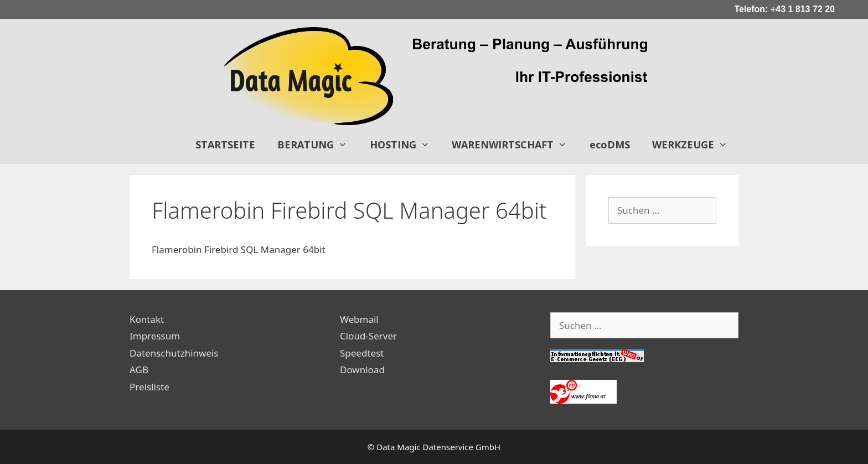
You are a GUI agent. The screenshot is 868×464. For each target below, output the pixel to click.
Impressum (155, 336)
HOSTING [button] (405, 145)
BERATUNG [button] (318, 145)
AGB (139, 370)
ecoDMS (610, 145)
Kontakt (147, 319)
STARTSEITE (225, 145)
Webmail (359, 319)
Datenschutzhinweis (174, 353)
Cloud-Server (368, 336)
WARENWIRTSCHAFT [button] (515, 145)
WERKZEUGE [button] (695, 145)
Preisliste (149, 387)
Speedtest (362, 353)
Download (362, 370)
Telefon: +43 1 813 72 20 (784, 9)
